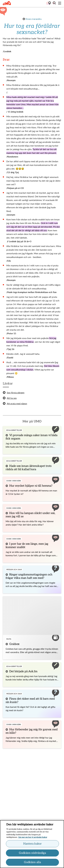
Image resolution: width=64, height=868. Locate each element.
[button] (54, 3)
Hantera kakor (32, 845)
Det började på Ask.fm (23, 671)
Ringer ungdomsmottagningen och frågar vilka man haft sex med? (29, 576)
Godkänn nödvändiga (32, 854)
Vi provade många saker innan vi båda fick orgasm (32, 437)
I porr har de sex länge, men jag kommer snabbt (27, 546)
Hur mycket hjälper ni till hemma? (31, 486)
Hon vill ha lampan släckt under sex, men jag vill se (30, 515)
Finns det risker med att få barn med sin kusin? (30, 700)
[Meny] (60, 3)
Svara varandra (33, 19)
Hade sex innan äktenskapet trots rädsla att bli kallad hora (29, 468)
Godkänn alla (32, 863)
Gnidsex (14, 644)
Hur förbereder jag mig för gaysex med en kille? (32, 731)
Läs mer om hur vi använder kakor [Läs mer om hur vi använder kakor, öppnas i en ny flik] (33, 839)
